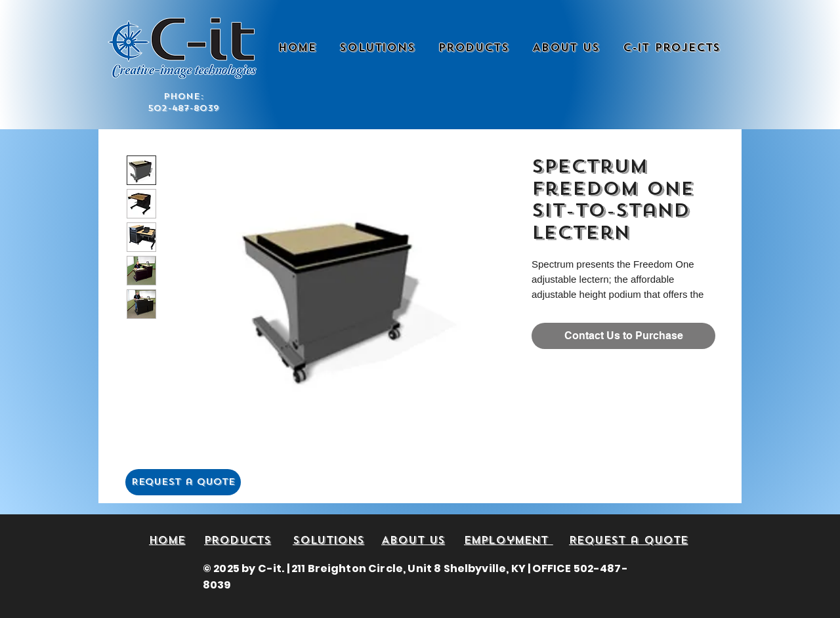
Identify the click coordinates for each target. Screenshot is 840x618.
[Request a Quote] (183, 482)
